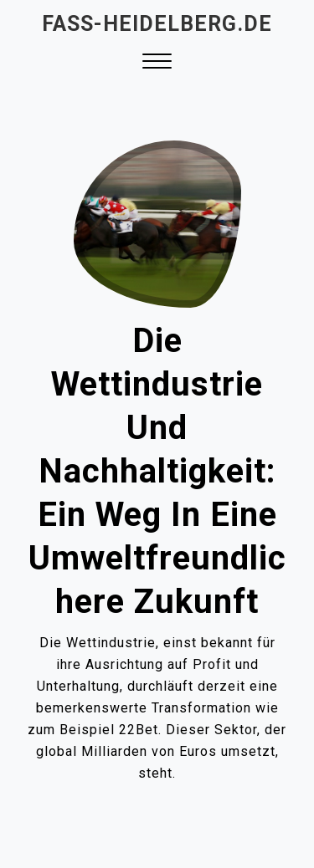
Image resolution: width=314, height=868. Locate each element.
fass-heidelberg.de (157, 24)
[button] (157, 63)
